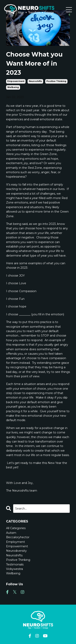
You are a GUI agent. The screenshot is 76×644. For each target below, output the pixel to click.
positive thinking (56, 81)
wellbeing (13, 87)
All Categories (16, 528)
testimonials (15, 564)
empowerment (16, 81)
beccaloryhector (18, 537)
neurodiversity (16, 551)
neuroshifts (35, 81)
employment (16, 542)
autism (11, 533)
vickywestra (14, 569)
